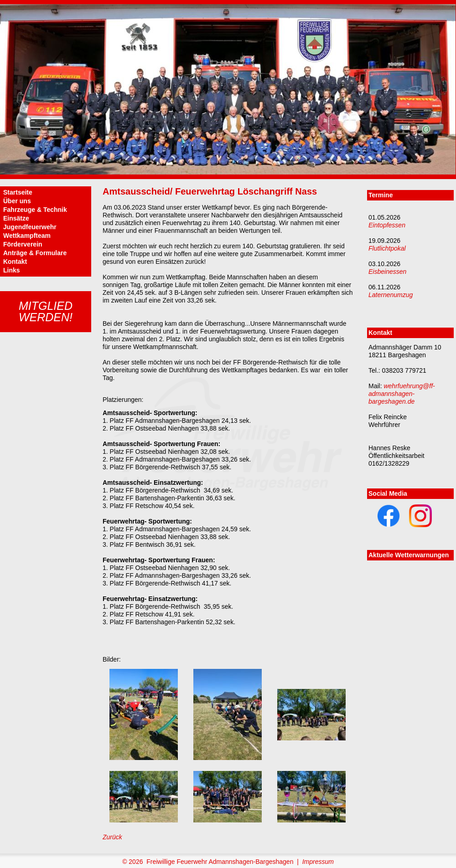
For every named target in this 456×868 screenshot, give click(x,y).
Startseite (18, 192)
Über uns (17, 201)
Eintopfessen (387, 225)
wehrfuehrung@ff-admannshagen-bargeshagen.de (402, 394)
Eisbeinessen (387, 272)
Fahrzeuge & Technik (35, 210)
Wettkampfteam (27, 236)
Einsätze (16, 218)
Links (12, 270)
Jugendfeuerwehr (30, 227)
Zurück (112, 837)
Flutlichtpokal (387, 248)
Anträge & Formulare (35, 253)
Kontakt (15, 262)
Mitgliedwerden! (46, 311)
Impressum (318, 862)
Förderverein (23, 244)
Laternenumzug (391, 295)
